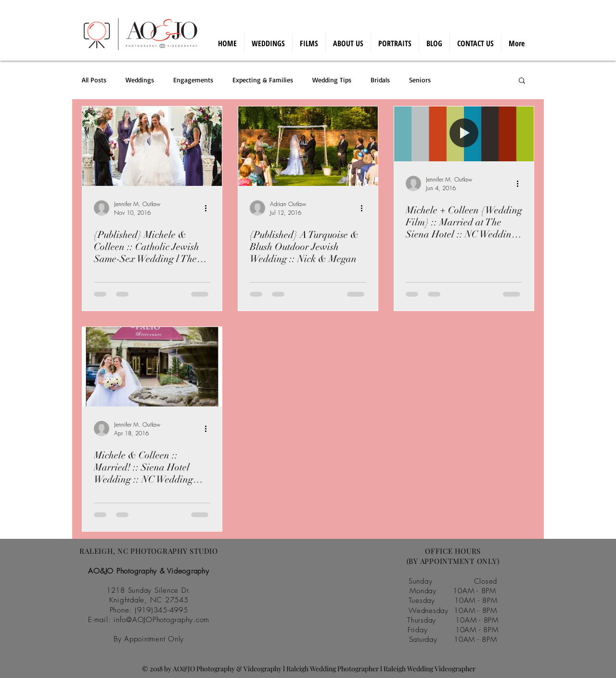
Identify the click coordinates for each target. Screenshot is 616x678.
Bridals (380, 80)
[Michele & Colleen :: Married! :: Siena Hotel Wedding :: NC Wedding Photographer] (152, 367)
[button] (522, 81)
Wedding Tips (332, 80)
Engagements (193, 80)
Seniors (420, 80)
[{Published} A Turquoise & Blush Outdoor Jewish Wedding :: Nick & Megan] (308, 146)
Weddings (140, 80)
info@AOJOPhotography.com (161, 620)
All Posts (94, 80)
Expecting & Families (263, 80)
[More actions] (209, 208)
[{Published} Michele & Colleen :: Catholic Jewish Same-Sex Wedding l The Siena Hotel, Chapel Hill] (152, 146)
